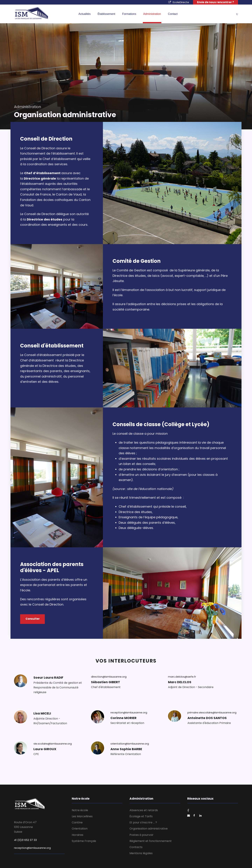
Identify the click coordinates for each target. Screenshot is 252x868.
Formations (129, 14)
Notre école (80, 810)
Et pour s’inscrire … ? (143, 822)
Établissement (106, 14)
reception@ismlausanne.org (129, 714)
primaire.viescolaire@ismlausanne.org (212, 714)
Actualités (84, 14)
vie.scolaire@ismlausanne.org (53, 745)
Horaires (78, 835)
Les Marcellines (82, 816)
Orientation (80, 829)
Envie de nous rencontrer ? (216, 2)
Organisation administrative (149, 829)
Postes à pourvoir (141, 835)
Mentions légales (141, 853)
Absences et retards (144, 810)
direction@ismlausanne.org (109, 678)
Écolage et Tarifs (141, 816)
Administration (152, 14)
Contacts (136, 847)
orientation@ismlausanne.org (130, 745)
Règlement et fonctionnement (151, 841)
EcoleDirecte (179, 2)
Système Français (84, 841)
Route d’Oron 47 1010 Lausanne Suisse (25, 827)
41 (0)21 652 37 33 (25, 840)
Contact (173, 14)
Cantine (77, 822)
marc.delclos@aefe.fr (182, 678)
